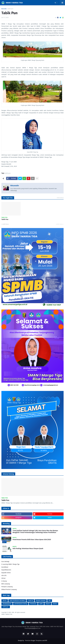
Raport (48, 604)
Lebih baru (6, 224)
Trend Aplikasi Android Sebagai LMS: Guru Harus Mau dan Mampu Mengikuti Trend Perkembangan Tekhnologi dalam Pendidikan (35, 532)
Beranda (4, 9)
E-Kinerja (4, 581)
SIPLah (3, 578)
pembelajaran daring (21, 604)
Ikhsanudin (15, 186)
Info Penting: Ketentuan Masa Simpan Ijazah (28, 549)
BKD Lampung (6, 584)
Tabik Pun (5, 219)
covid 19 (30, 601)
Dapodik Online (6, 573)
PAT (50, 601)
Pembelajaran (7, 604)
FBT (46, 641)
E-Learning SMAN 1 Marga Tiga (10, 564)
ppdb (41, 604)
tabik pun (10, 9)
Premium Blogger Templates (34, 641)
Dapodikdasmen (6, 570)
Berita (5, 601)
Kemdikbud (5, 567)
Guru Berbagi (5, 562)
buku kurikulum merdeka (17, 601)
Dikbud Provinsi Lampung (9, 590)
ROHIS (55, 604)
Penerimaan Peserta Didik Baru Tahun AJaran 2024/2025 (32, 540)
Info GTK (4, 576)
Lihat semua (60, 198)
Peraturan (33, 604)
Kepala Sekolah (41, 601)
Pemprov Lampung (7, 587)
